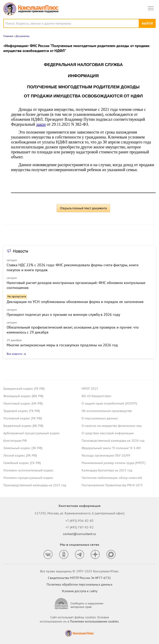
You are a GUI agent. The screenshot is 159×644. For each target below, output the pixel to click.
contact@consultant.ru (79, 534)
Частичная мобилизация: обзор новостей (112, 478)
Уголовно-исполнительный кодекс (28, 470)
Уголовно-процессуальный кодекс (28, 478)
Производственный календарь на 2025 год (35, 485)
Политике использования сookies (94, 621)
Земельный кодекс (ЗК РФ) (23, 448)
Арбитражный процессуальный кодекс (32, 433)
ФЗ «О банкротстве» (96, 396)
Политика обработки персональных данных (79, 584)
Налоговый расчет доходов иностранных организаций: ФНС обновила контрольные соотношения (76, 285)
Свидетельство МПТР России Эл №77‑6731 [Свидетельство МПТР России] (79, 578)
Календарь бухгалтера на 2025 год (107, 470)
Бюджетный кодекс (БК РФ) (23, 426)
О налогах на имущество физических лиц (112, 426)
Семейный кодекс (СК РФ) (22, 463)
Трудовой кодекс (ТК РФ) (22, 411)
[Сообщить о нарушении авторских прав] (79, 604)
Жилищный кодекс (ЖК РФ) (23, 396)
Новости (20, 251)
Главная (8, 36)
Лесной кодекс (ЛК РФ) (20, 455)
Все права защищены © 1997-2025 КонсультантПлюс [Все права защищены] (79, 571)
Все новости (14, 354)
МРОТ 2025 (90, 388)
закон (41, 124)
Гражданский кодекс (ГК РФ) (24, 388)
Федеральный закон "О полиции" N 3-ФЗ (111, 448)
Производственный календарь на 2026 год (113, 440)
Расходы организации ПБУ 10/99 (106, 455)
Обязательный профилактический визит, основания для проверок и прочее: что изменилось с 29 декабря (73, 330)
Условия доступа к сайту (79, 591)
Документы (22, 36)
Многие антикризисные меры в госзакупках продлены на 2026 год (62, 345)
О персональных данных (100, 418)
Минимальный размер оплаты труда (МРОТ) (113, 463)
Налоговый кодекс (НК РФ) (23, 403)
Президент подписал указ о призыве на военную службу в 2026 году (63, 314)
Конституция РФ (15, 440)
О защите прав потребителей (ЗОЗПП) (109, 403)
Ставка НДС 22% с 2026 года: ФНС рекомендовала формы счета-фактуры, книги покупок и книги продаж (73, 267)
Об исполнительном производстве (107, 411)
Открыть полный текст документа (83, 208)
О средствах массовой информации (108, 433)
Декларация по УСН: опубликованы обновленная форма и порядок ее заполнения (75, 302)
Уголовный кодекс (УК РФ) (23, 418)
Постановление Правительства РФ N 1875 (112, 485)
